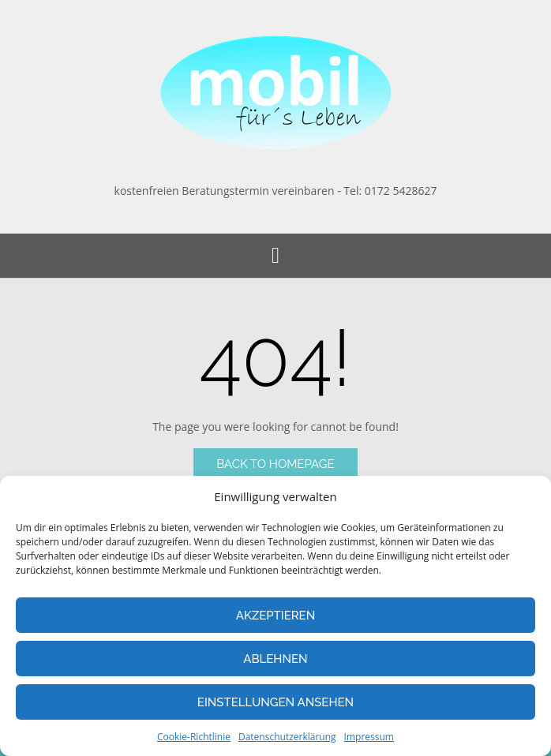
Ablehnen (275, 659)
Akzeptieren (276, 616)
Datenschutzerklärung (287, 737)
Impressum (369, 737)
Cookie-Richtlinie (194, 737)
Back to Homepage (275, 464)
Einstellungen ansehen (275, 702)
